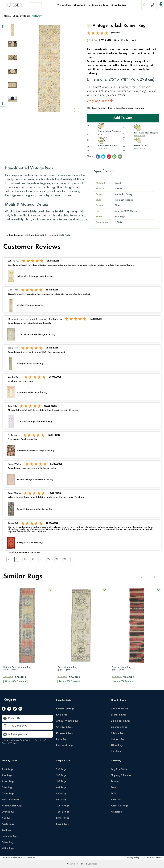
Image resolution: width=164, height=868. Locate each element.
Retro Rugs (62, 739)
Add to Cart (123, 118)
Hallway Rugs (118, 739)
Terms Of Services (152, 858)
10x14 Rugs (63, 806)
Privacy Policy (133, 858)
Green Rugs (8, 794)
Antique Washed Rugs (68, 721)
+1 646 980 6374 (18, 726)
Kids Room (117, 751)
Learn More (139, 136)
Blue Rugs (7, 775)
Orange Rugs (9, 812)
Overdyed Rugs (64, 727)
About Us (116, 800)
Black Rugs (7, 769)
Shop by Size (119, 5)
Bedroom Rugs (119, 715)
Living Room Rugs (120, 709)
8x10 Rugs (62, 794)
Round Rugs (62, 824)
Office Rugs (117, 745)
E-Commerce (92, 864)
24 (49, 559)
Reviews (115, 782)
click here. (65, 235)
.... (41, 559)
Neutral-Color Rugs (12, 806)
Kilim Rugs (62, 715)
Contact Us (14, 718)
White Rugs (8, 848)
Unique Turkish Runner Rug (28, 669)
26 (65, 559)
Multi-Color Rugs (10, 800)
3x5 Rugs (61, 775)
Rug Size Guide (119, 769)
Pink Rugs (7, 818)
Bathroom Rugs (119, 727)
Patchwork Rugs (65, 745)
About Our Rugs (119, 806)
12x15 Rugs (63, 812)
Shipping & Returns (121, 775)
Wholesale (117, 812)
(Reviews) (116, 33)
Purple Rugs (8, 824)
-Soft (83, 864)
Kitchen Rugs (118, 733)
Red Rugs (6, 830)
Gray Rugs (7, 788)
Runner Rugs (63, 818)
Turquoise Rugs (10, 836)
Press (114, 788)
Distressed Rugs (64, 733)
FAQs (114, 794)
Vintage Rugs (64, 5)
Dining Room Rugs (121, 721)
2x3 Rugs (61, 769)
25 (57, 559)
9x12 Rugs (62, 800)
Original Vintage (65, 709)
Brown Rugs (8, 782)
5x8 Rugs (61, 782)
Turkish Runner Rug (82, 669)
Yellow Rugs (8, 842)
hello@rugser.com (17, 734)
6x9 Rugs (61, 788)
